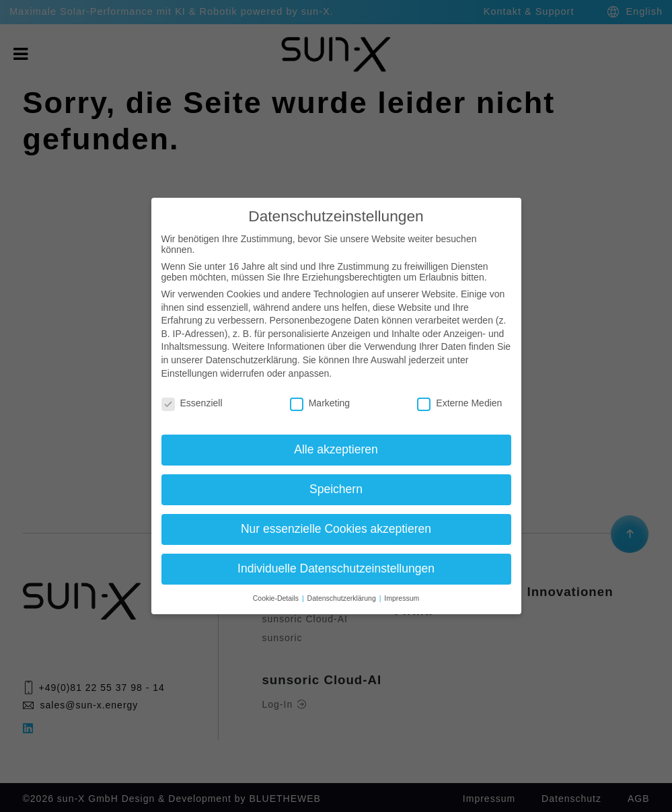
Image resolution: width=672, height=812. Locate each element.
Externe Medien (459, 403)
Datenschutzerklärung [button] (343, 598)
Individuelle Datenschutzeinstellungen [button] (336, 568)
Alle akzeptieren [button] (336, 449)
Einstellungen (190, 373)
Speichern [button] (336, 489)
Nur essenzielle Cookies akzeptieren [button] (336, 529)
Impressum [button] (402, 598)
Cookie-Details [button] (277, 598)
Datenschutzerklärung (252, 360)
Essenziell (192, 403)
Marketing (320, 403)
